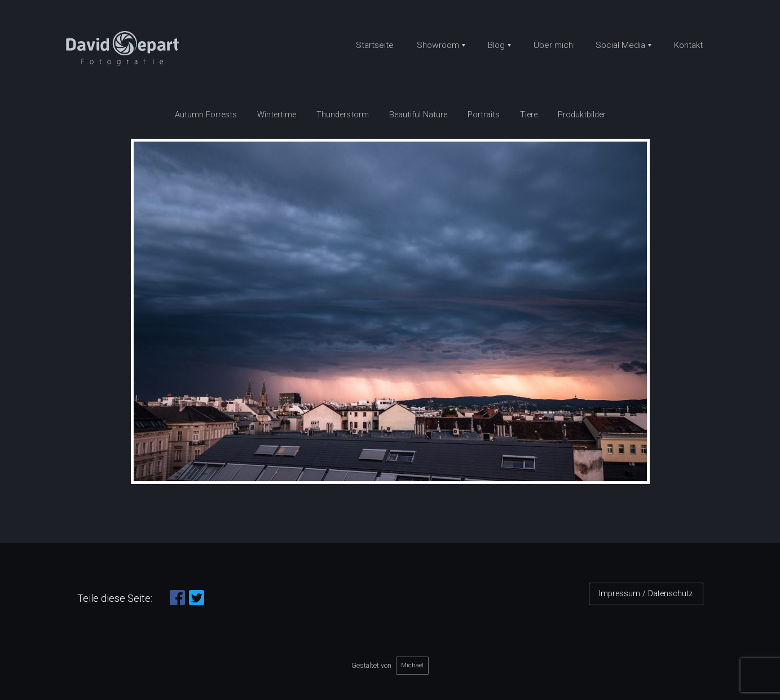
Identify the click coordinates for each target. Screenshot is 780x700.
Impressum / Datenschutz (646, 594)
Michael (412, 665)
